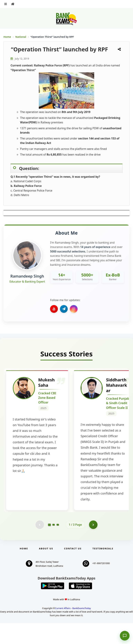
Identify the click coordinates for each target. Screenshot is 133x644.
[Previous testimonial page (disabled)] (40, 546)
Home (7, 37)
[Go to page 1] (49, 546)
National (21, 37)
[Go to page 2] (54, 546)
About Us (46, 569)
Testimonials (103, 569)
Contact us (73, 569)
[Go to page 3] (58, 546)
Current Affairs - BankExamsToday (73, 629)
